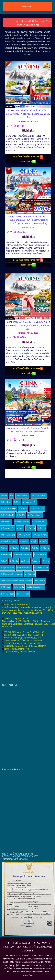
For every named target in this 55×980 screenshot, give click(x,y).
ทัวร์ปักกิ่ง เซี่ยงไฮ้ (7, 515)
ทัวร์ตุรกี (4, 561)
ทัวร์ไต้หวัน (31, 528)
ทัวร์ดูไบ (34, 541)
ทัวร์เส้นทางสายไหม (22, 522)
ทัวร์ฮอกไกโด (6, 502)
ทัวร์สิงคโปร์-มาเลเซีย (9, 541)
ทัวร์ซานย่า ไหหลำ (39, 522)
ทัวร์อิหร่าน (45, 548)
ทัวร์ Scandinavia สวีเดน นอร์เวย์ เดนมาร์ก (16, 581)
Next (12, 496)
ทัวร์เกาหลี (42, 528)
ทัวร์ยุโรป (46, 561)
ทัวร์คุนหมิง (23, 509)
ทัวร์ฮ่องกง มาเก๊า (30, 502)
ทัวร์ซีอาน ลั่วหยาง (35, 515)
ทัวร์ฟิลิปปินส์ (6, 555)
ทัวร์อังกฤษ (25, 561)
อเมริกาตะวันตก (23, 594)
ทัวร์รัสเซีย (14, 561)
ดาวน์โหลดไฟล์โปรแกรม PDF (28, 157)
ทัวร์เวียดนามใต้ (24, 535)
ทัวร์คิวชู (17, 502)
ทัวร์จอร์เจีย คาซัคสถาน (23, 555)
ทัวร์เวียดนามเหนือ (8, 535)
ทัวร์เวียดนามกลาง (40, 535)
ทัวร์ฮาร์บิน (21, 515)
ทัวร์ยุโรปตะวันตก (8, 568)
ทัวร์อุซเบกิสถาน (40, 555)
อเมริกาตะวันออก (7, 594)
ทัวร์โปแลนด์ (30, 574)
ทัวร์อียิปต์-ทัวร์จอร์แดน (35, 587)
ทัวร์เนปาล (25, 548)
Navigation (27, 7)
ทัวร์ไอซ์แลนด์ (40, 581)
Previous (4, 496)
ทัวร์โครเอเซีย (19, 587)
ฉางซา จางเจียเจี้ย (37, 509)
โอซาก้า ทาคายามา (39, 496)
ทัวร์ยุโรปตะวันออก (24, 568)
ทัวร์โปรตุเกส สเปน (41, 568)
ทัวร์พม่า (20, 528)
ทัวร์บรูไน (44, 541)
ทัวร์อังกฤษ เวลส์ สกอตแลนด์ (12, 574)
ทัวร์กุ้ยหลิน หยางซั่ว (8, 509)
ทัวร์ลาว (4, 548)
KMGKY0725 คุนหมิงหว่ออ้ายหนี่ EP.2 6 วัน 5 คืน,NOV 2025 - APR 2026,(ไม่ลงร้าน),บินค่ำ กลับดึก (28, 114)
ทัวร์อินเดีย (24, 541)
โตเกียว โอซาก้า (22, 496)
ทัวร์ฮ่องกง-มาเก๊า (7, 528)
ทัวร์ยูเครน (36, 561)
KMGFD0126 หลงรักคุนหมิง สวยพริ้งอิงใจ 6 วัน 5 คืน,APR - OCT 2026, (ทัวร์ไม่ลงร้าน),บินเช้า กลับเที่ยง (28, 326)
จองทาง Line (28, 162)
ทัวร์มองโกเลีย (6, 522)
